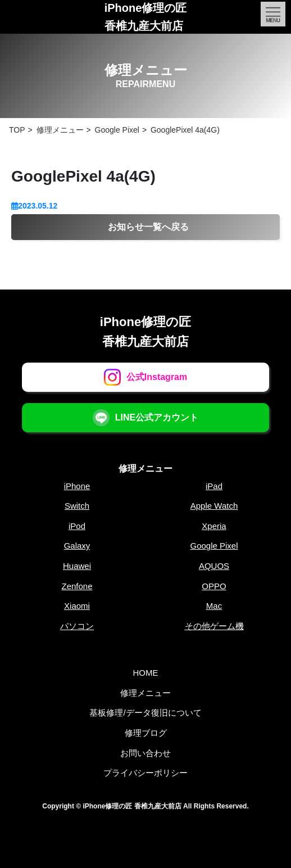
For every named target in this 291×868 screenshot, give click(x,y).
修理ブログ (146, 733)
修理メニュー (145, 469)
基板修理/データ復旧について (145, 713)
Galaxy (77, 546)
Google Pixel (214, 546)
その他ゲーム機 (214, 626)
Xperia (214, 526)
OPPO (214, 586)
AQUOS (214, 566)
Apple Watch (214, 506)
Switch (77, 506)
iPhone (77, 486)
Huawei (77, 566)
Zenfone (77, 586)
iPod (77, 526)
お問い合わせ (145, 753)
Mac (214, 606)
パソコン (77, 626)
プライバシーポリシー (145, 773)
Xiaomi (77, 606)
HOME (146, 673)
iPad (214, 486)
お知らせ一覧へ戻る (148, 227)
